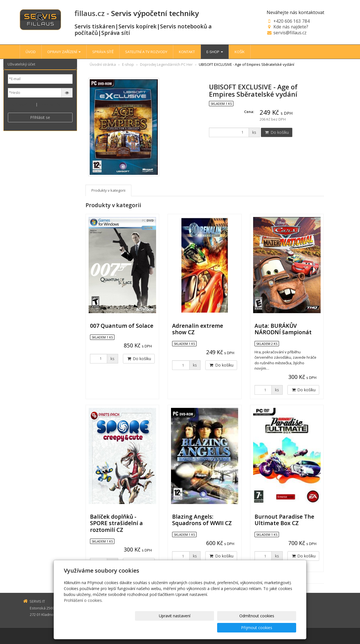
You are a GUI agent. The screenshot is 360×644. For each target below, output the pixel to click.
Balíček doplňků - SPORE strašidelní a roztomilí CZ (116, 523)
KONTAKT (187, 52)
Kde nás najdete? (291, 27)
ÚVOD (31, 52)
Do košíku (277, 132)
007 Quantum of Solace (122, 326)
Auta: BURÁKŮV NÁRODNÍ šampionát (283, 329)
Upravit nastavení (183, 628)
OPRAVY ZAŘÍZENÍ (64, 52)
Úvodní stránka (103, 64)
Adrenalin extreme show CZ (198, 329)
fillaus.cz (90, 13)
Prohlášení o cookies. (83, 612)
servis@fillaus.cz (290, 33)
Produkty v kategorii (108, 190)
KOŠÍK (240, 52)
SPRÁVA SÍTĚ (103, 52)
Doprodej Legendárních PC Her (166, 64)
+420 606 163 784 (292, 21)
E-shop (128, 64)
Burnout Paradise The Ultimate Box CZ (284, 520)
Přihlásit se (40, 117)
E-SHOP (215, 52)
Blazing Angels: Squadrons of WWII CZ (202, 520)
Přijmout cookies (275, 628)
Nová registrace (21, 104)
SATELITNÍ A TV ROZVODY (146, 52)
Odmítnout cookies (229, 628)
